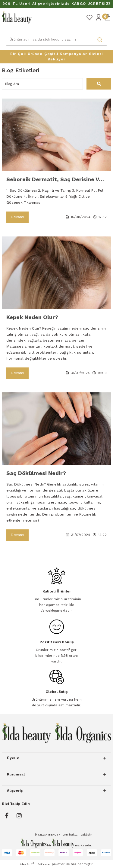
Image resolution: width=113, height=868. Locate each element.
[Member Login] (99, 17)
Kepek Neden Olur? (32, 317)
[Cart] (108, 17)
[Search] (57, 40)
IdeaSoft (27, 864)
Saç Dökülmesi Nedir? (36, 473)
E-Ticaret (44, 864)
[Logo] (17, 17)
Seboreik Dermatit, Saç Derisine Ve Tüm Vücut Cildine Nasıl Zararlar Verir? (56, 179)
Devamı (17, 217)
